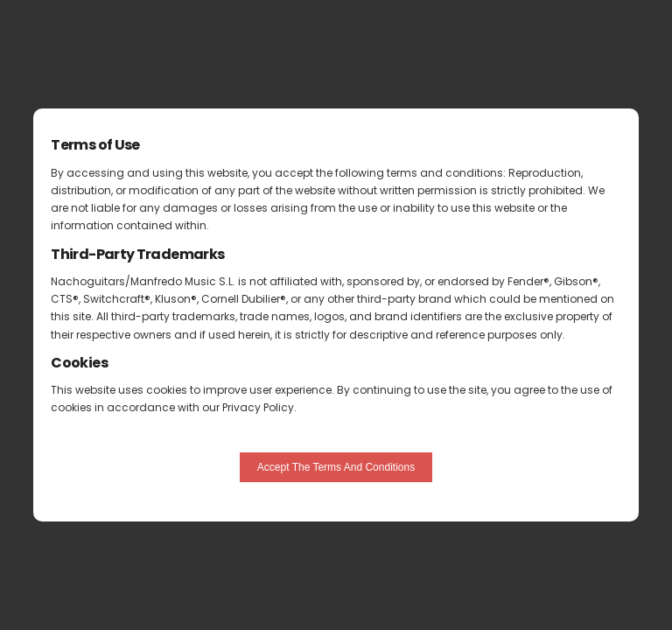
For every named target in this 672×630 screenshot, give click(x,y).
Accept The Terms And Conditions (336, 467)
